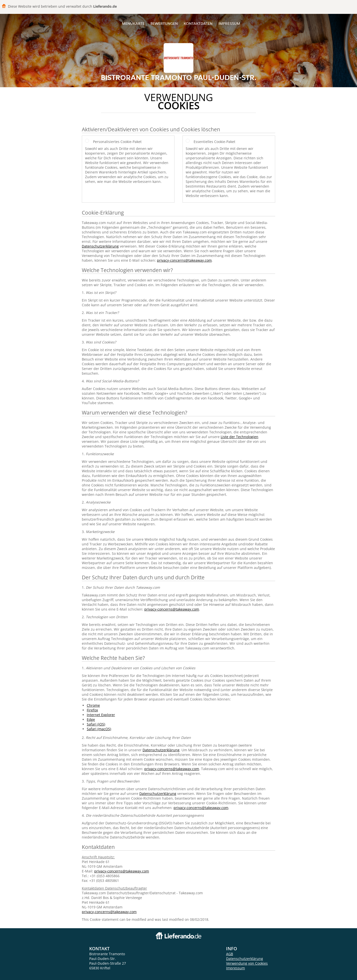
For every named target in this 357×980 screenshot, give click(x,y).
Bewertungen (164, 23)
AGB (230, 954)
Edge (91, 719)
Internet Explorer (101, 715)
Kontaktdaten (198, 23)
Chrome (93, 705)
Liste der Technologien (239, 437)
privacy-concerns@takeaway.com (184, 260)
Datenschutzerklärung (100, 246)
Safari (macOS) (99, 729)
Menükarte (133, 23)
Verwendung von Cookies (247, 963)
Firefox (92, 710)
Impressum (229, 23)
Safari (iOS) (96, 724)
